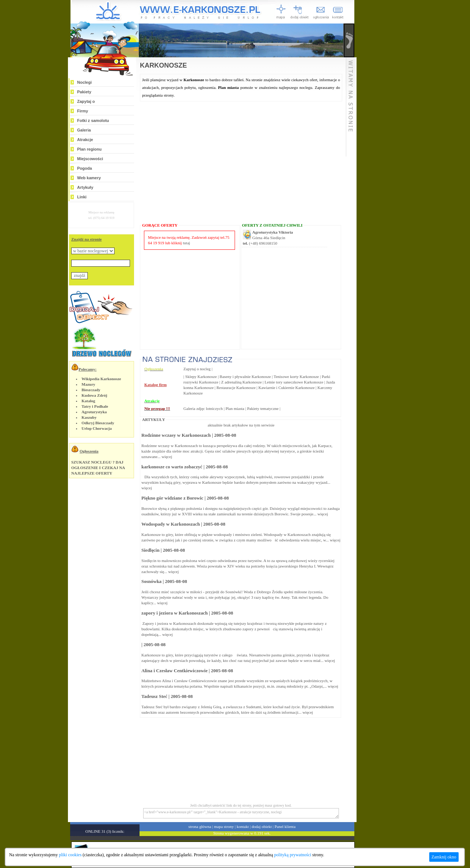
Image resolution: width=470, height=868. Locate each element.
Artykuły (85, 187)
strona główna (200, 826)
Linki (82, 197)
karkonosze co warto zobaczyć (172, 467)
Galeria (84, 130)
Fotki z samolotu (93, 120)
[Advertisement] (379, 111)
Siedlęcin (150, 550)
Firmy (83, 111)
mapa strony (224, 826)
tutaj (187, 243)
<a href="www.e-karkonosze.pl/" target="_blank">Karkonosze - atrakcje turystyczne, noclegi (241, 813)
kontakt (243, 826)
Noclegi (84, 82)
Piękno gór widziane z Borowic (172, 498)
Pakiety (84, 92)
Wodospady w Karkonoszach (171, 524)
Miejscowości (90, 159)
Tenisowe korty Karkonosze (296, 377)
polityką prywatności (293, 855)
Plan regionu (89, 149)
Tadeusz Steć (154, 696)
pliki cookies (70, 855)
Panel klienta (285, 826)
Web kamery (89, 178)
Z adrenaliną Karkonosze (241, 382)
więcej (167, 457)
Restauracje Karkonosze (236, 388)
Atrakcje (85, 140)
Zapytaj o (86, 101)
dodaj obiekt (262, 826)
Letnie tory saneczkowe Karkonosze (294, 382)
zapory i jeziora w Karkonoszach (175, 613)
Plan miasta (235, 408)
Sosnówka (151, 581)
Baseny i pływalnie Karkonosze (245, 377)
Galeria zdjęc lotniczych (203, 408)
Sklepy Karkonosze (201, 377)
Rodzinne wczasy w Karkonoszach (176, 435)
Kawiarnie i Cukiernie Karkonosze (287, 388)
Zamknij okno (444, 857)
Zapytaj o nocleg (197, 369)
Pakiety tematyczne (263, 408)
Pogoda (84, 168)
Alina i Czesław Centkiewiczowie (174, 671)
